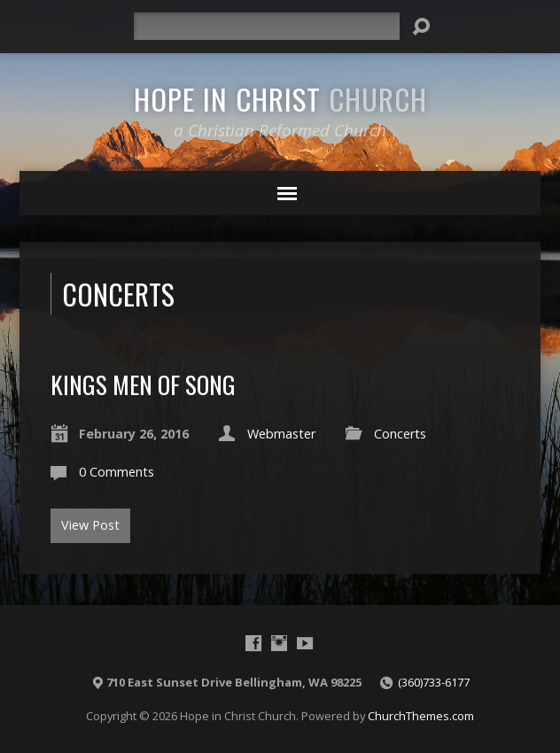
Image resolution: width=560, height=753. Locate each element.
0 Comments (117, 472)
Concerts (400, 434)
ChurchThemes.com (421, 716)
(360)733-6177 (434, 682)
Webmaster (281, 434)
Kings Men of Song (143, 384)
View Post (90, 525)
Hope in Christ (280, 98)
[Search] (267, 26)
